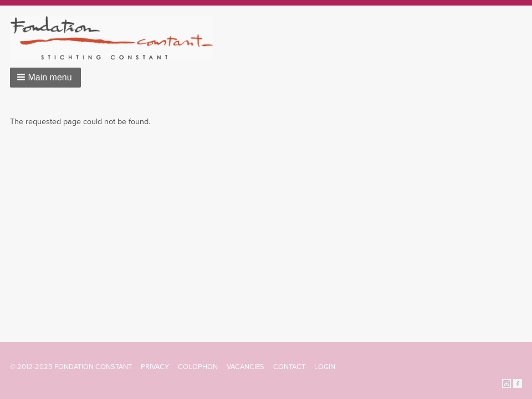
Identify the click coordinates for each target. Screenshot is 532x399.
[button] (45, 78)
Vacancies (245, 367)
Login (325, 367)
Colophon (198, 367)
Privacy (155, 367)
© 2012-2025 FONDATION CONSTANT (71, 367)
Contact (289, 367)
